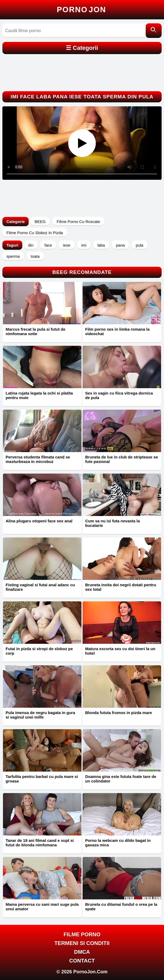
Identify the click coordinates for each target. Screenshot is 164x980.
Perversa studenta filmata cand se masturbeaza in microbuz (38, 459)
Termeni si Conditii (82, 943)
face (48, 245)
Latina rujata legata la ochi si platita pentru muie (39, 395)
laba (101, 245)
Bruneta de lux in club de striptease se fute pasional (122, 459)
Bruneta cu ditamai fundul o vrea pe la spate (121, 907)
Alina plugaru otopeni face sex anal (39, 521)
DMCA (82, 952)
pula (140, 245)
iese (67, 245)
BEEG (40, 222)
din (31, 245)
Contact (82, 961)
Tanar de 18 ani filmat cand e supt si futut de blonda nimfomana (40, 843)
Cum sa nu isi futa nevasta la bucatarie (113, 523)
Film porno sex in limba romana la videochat (117, 331)
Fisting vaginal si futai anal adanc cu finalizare (40, 587)
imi (84, 245)
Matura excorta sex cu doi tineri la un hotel (120, 651)
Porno (81, 10)
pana (120, 245)
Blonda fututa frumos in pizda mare (119, 713)
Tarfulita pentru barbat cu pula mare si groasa (42, 779)
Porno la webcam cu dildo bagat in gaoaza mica (118, 843)
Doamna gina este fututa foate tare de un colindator (121, 779)
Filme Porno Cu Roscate (78, 222)
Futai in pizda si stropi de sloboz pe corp (39, 651)
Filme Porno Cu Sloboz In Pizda (35, 233)
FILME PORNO (82, 934)
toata (35, 256)
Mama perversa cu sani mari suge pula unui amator (42, 907)
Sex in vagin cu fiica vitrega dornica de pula (119, 395)
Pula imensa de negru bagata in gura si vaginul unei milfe (40, 715)
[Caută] (154, 31)
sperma (13, 256)
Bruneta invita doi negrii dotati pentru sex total (121, 587)
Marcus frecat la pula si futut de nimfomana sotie (35, 331)
